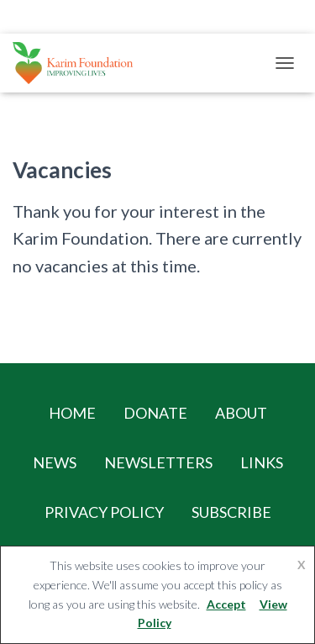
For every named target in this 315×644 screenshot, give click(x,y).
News (55, 462)
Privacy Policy (104, 512)
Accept (226, 604)
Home (72, 413)
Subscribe (231, 512)
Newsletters (158, 462)
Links (262, 462)
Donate (155, 413)
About (241, 413)
